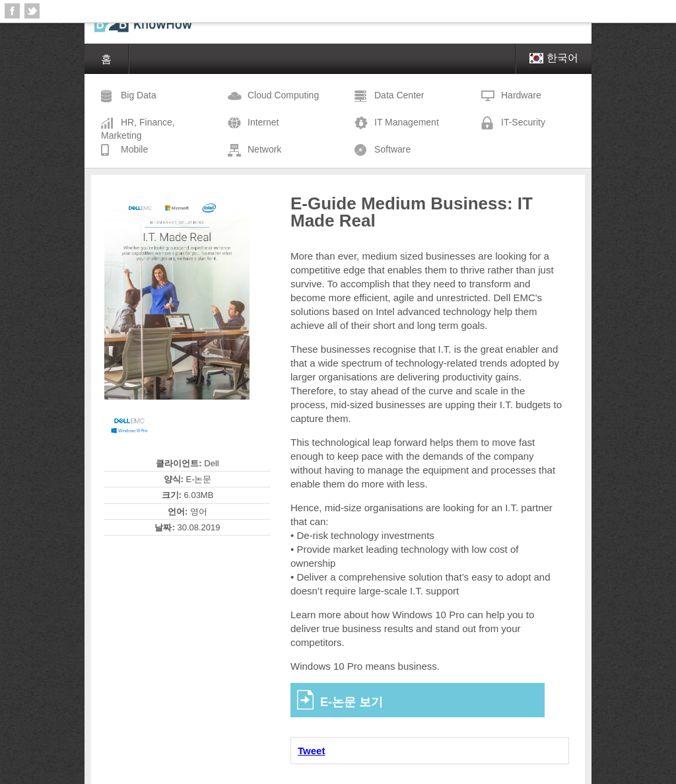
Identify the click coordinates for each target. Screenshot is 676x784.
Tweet (311, 751)
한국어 (554, 58)
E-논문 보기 (352, 702)
